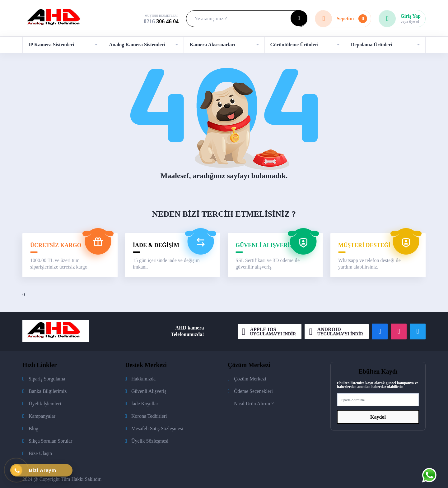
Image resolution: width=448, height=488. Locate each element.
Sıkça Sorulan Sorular (50, 441)
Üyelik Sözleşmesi (150, 441)
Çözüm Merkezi (250, 379)
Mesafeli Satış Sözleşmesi (157, 428)
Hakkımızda (143, 379)
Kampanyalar (42, 416)
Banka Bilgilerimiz (48, 391)
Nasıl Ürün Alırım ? (254, 404)
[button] (63, 45)
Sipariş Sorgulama (47, 379)
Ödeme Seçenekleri (253, 391)
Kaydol (378, 417)
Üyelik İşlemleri (45, 404)
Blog (33, 428)
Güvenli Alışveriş (149, 391)
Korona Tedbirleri (149, 416)
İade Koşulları (145, 404)
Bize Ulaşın (40, 453)
